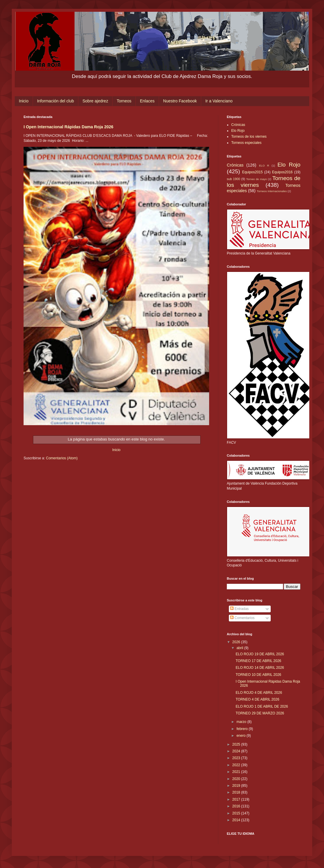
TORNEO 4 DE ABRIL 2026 (257, 699)
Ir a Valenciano (219, 101)
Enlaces (147, 101)
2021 (237, 772)
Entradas (239, 609)
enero (242, 736)
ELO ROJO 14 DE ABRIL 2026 (260, 668)
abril (240, 648)
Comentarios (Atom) (62, 458)
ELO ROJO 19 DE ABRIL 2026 (260, 654)
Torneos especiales (246, 143)
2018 (237, 792)
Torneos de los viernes (249, 137)
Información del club (56, 101)
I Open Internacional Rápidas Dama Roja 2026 (68, 127)
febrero (243, 729)
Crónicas (238, 125)
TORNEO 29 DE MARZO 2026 (260, 713)
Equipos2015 (252, 172)
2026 (237, 642)
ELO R (264, 166)
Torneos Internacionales (272, 191)
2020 (237, 779)
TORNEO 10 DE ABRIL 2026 (258, 675)
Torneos (124, 101)
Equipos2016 (282, 172)
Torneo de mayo (257, 179)
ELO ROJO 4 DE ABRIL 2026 (259, 693)
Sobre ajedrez (95, 101)
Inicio (24, 101)
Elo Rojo (238, 131)
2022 (237, 765)
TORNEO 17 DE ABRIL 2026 (258, 661)
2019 (237, 786)
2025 (237, 744)
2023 (237, 758)
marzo (242, 722)
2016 (237, 806)
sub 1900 (233, 179)
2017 (237, 799)
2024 (237, 751)
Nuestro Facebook (180, 101)
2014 (237, 820)
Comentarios (242, 618)
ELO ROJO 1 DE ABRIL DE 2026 (262, 706)
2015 (237, 813)
